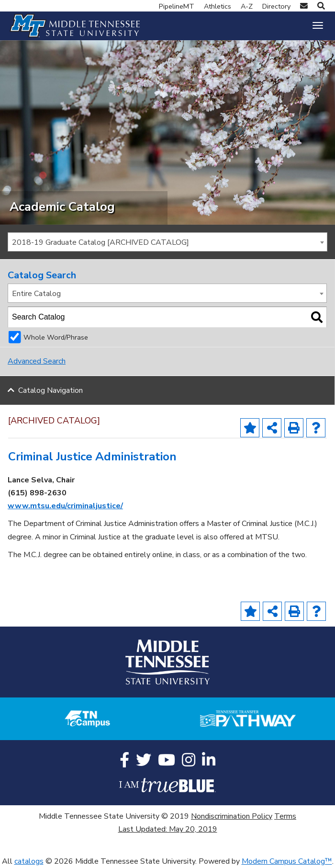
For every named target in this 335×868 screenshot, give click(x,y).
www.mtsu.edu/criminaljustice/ (65, 506)
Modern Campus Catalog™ (287, 861)
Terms (285, 816)
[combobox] (167, 242)
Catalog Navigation (50, 390)
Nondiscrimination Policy (232, 816)
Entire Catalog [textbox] (36, 294)
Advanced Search (37, 361)
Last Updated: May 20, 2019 (168, 829)
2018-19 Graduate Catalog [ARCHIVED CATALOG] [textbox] (100, 242)
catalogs (29, 861)
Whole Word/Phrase (56, 337)
